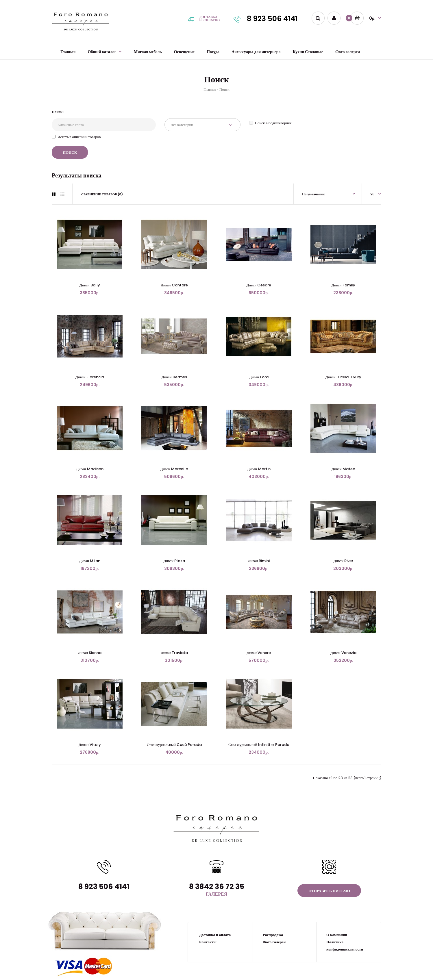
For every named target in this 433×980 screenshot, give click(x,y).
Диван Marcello (174, 469)
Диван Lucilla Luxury (343, 377)
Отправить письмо (329, 891)
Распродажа (273, 935)
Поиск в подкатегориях (270, 123)
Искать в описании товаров (76, 137)
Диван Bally (90, 285)
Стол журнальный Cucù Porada (174, 745)
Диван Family (343, 285)
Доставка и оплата (215, 935)
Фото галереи (274, 942)
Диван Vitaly (90, 745)
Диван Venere (259, 653)
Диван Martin (259, 469)
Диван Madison (90, 469)
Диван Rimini (259, 561)
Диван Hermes (174, 377)
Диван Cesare (259, 285)
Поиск (224, 89)
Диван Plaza (174, 561)
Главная (210, 89)
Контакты (208, 942)
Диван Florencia (90, 377)
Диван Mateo (343, 469)
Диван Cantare (174, 285)
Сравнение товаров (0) (102, 194)
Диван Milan (90, 561)
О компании (337, 935)
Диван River (343, 561)
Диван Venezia (343, 653)
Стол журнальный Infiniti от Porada (259, 745)
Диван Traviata (174, 653)
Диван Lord (259, 377)
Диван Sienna (90, 653)
